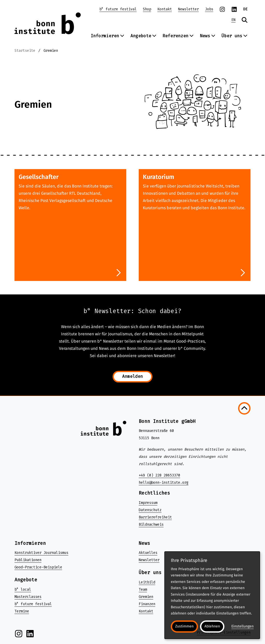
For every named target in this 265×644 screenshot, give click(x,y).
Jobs (209, 9)
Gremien (51, 51)
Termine (22, 611)
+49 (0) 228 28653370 (159, 475)
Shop (147, 9)
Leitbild (147, 582)
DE (245, 9)
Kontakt (165, 9)
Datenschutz (150, 510)
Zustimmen (184, 626)
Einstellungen (242, 626)
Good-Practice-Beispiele (38, 567)
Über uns (234, 36)
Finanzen (147, 604)
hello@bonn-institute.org (164, 483)
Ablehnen (212, 626)
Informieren (107, 36)
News (208, 36)
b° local (23, 589)
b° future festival (118, 9)
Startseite (25, 51)
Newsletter (188, 9)
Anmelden (132, 376)
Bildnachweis (151, 524)
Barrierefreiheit (155, 517)
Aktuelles (148, 553)
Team (143, 589)
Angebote (143, 36)
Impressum (148, 503)
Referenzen (178, 36)
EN (233, 20)
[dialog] (212, 595)
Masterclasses (28, 597)
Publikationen (28, 560)
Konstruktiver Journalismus (41, 553)
